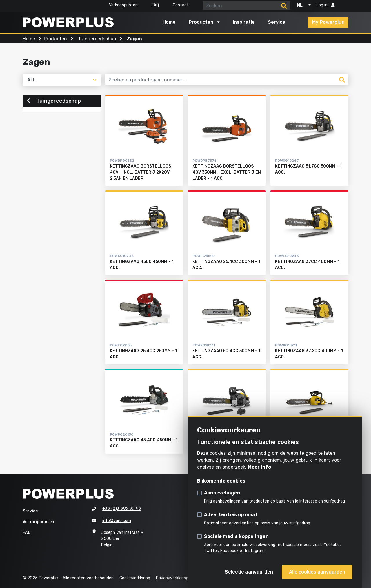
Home (169, 22)
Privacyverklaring (172, 578)
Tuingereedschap (54, 101)
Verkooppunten (123, 5)
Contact (181, 5)
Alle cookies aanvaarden (317, 572)
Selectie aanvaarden (249, 572)
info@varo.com (117, 521)
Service (277, 22)
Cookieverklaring (135, 578)
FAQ (155, 5)
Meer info (259, 467)
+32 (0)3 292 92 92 (122, 509)
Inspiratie (244, 22)
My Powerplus (328, 22)
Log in (325, 5)
